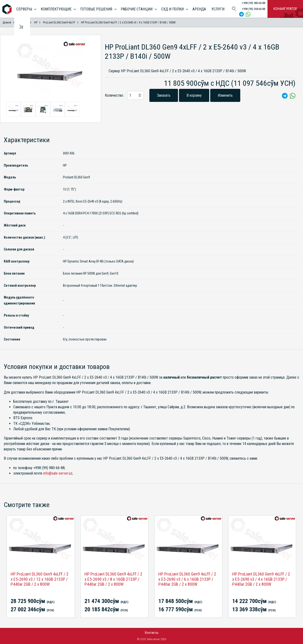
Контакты (152, 633)
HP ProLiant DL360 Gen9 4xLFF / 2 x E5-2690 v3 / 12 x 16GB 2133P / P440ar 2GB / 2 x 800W (40, 579)
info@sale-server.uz (58, 473)
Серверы (24, 9)
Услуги (218, 9)
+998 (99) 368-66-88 (253, 9)
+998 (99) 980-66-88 (253, 3)
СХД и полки (172, 9)
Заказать (164, 95)
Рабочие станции (137, 9)
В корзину (194, 95)
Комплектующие (56, 9)
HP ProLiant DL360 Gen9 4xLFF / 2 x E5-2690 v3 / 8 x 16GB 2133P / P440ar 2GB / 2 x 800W (113, 579)
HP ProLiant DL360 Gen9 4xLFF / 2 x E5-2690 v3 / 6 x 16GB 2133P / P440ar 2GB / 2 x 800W (187, 579)
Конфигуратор (285, 9)
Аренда (199, 9)
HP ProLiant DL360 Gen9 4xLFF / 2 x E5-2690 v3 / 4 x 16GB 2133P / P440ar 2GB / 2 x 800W (261, 579)
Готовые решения (96, 9)
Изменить (225, 95)
